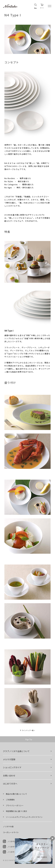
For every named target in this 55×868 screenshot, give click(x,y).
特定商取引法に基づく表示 (16, 811)
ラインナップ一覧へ (28, 730)
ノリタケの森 (8, 826)
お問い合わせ (9, 776)
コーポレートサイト (11, 832)
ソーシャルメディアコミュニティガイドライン (24, 817)
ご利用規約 (10, 800)
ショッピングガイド (12, 767)
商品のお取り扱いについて (16, 794)
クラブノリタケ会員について (16, 751)
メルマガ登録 (9, 759)
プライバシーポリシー (15, 805)
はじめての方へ (10, 784)
